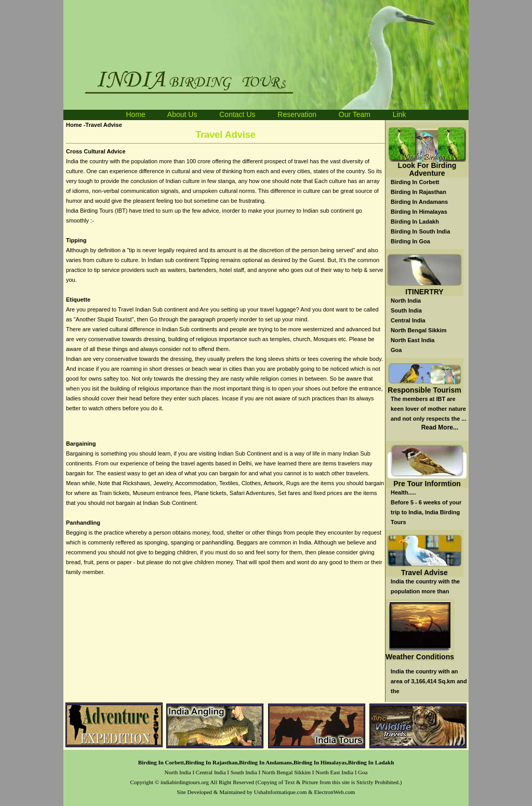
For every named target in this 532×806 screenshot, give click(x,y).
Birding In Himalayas (419, 212)
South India (406, 310)
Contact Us (237, 114)
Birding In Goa (410, 241)
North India (406, 301)
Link (400, 114)
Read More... (440, 427)
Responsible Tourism (424, 390)
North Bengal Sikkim (419, 330)
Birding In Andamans (419, 202)
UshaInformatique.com (281, 792)
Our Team (355, 114)
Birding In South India (420, 231)
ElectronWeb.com (335, 792)
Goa (396, 350)
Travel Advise (424, 573)
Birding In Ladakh (415, 222)
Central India (408, 320)
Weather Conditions (420, 657)
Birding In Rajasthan (418, 192)
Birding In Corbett (415, 182)
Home (135, 114)
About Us (183, 114)
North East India (413, 340)
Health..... (403, 492)
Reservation (297, 114)
